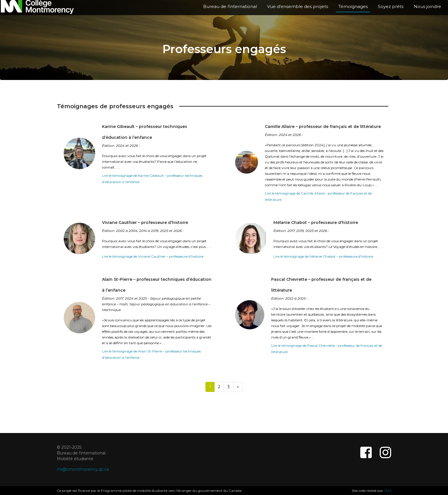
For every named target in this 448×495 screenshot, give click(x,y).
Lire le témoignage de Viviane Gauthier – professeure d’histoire (153, 256)
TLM (388, 491)
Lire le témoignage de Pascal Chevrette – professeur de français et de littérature (327, 349)
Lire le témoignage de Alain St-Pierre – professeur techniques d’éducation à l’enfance (151, 354)
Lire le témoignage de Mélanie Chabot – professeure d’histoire (323, 256)
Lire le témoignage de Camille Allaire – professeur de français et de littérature (318, 196)
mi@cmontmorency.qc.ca (83, 469)
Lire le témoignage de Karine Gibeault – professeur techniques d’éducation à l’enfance (152, 179)
